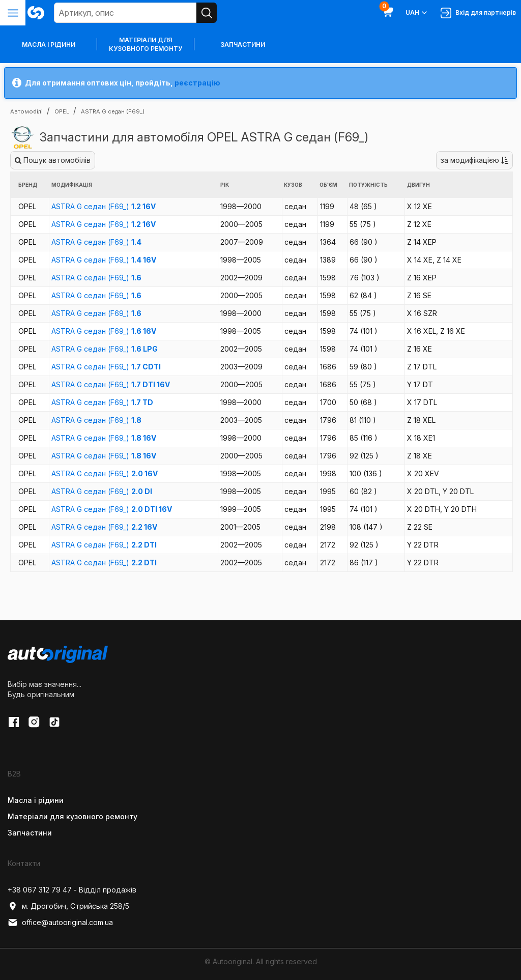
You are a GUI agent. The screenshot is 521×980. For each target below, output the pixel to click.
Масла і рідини (36, 800)
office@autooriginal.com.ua (60, 923)
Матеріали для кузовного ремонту (146, 44)
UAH (417, 13)
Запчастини (243, 45)
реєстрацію (197, 83)
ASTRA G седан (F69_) (104, 206)
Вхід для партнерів (478, 13)
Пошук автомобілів (53, 160)
